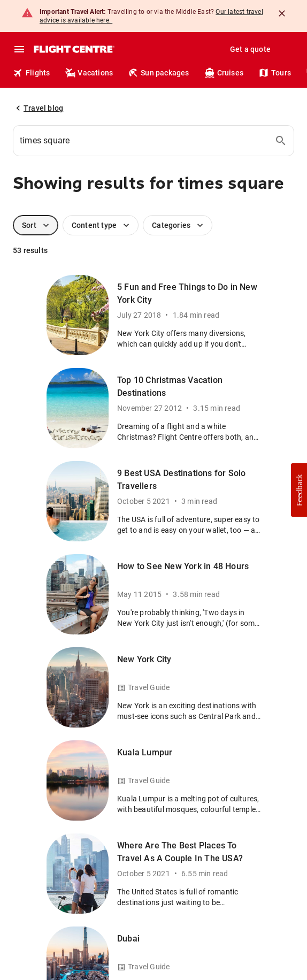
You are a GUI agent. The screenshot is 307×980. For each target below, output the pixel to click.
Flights (31, 73)
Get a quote (250, 49)
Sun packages (158, 73)
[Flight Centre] (74, 49)
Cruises (224, 73)
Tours (275, 73)
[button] (299, 490)
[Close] (282, 13)
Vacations (89, 73)
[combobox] (153, 141)
